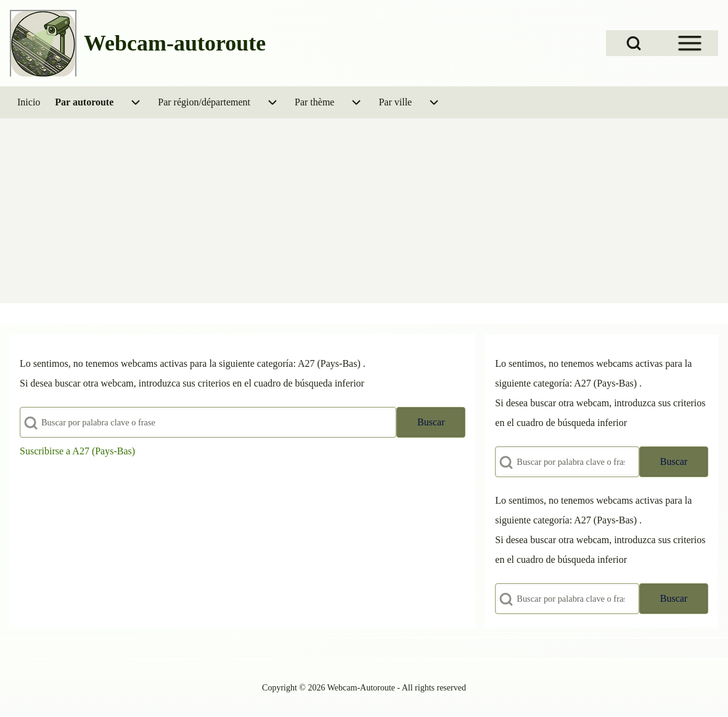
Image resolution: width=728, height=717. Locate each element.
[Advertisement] (364, 211)
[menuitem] (29, 102)
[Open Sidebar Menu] (690, 43)
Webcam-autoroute (175, 43)
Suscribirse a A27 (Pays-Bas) (77, 451)
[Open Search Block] (634, 43)
